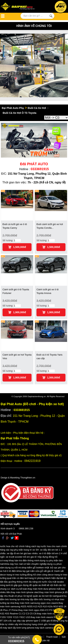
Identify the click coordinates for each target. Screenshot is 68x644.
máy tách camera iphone (48, 628)
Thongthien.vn (28, 478)
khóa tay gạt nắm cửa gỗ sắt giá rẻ (35, 571)
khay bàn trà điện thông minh (24, 560)
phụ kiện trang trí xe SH (26, 550)
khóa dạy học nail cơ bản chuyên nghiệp (25, 564)
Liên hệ (46, 640)
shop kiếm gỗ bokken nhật (35, 568)
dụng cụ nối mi (13, 568)
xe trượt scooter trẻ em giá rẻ (21, 557)
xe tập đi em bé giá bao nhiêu (22, 553)
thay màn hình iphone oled (25, 592)
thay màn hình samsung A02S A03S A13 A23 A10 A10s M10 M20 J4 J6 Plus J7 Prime (33, 607)
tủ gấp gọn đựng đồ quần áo (26, 585)
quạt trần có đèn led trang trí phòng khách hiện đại (33, 578)
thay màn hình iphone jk (52, 592)
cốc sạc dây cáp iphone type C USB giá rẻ (30, 621)
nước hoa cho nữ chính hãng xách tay (20, 546)
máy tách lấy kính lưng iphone (18, 628)
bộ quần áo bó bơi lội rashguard (46, 596)
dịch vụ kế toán (19, 589)
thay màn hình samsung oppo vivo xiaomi (36, 603)
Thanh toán (52, 637)
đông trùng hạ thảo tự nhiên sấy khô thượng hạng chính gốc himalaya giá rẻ (34, 624)
